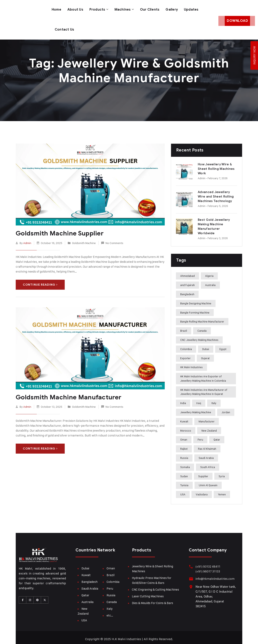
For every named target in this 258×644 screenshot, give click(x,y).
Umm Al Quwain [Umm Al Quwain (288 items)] (208, 482)
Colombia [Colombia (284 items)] (186, 346)
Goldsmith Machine (84, 239)
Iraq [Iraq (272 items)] (199, 400)
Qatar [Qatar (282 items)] (217, 436)
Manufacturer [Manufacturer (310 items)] (207, 418)
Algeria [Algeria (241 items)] (209, 273)
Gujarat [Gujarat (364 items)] (205, 355)
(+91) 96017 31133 (207, 568)
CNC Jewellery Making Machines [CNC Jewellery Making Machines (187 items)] (199, 337)
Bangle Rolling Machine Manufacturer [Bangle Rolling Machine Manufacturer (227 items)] (202, 318)
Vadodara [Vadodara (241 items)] (202, 491)
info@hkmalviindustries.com (214, 575)
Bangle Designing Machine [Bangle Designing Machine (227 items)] (196, 300)
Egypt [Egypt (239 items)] (223, 346)
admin (27, 239)
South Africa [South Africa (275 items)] (208, 464)
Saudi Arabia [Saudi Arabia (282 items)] (206, 455)
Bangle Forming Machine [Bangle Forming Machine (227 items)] (195, 309)
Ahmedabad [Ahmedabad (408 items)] (187, 273)
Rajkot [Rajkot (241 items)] (184, 445)
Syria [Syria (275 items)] (222, 473)
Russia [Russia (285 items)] (184, 455)
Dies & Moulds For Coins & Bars (152, 600)
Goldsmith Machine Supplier (58, 230)
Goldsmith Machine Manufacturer (66, 394)
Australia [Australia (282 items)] (210, 282)
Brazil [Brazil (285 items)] (184, 327)
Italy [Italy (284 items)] (214, 400)
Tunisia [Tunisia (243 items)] (184, 482)
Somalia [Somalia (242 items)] (185, 464)
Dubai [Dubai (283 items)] (206, 346)
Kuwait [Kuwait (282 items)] (184, 418)
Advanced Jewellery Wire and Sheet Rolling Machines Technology (216, 193)
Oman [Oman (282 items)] (184, 436)
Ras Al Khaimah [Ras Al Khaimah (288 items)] (207, 445)
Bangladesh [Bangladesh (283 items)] (187, 291)
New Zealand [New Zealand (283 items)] (209, 427)
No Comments (114, 239)
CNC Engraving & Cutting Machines (155, 586)
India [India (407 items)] (183, 400)
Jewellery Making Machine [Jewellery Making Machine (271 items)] (196, 409)
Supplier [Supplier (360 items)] (203, 473)
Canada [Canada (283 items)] (202, 327)
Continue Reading (40, 281)
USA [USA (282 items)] (183, 491)
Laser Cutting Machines (148, 593)
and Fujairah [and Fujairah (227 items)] (187, 282)
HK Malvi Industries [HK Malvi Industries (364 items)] (191, 364)
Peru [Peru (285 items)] (200, 436)
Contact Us (65, 27)
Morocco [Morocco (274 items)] (186, 427)
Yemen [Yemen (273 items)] (222, 491)
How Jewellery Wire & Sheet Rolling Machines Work (216, 166)
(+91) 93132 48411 (207, 563)
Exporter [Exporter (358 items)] (185, 355)
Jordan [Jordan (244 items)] (226, 409)
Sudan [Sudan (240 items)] (184, 473)
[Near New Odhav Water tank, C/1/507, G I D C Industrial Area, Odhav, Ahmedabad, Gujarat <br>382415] (191, 583)
